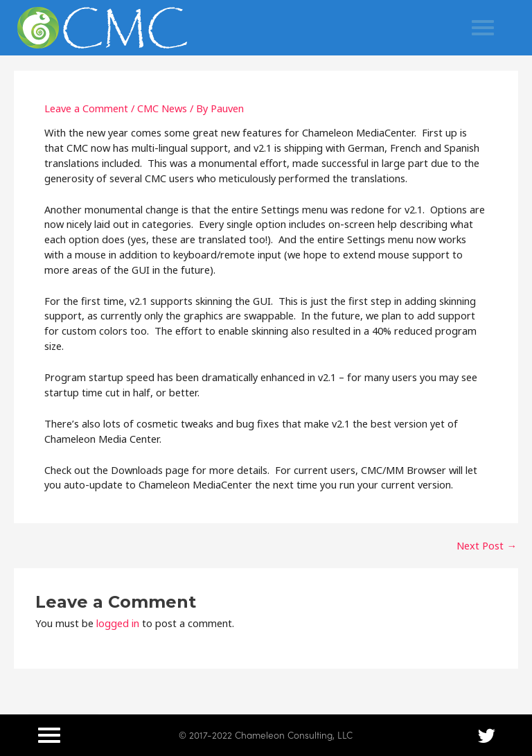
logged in (118, 623)
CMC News (162, 108)
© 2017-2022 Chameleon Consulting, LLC (266, 735)
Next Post (487, 546)
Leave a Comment (86, 108)
